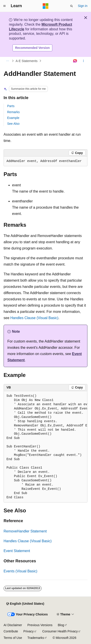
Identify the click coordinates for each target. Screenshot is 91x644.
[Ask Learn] (75, 61)
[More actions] (84, 61)
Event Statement (17, 551)
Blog (61, 625)
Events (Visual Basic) (20, 571)
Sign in (83, 6)
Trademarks (36, 638)
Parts (11, 106)
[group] (45, 447)
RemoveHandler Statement (25, 531)
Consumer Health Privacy (60, 631)
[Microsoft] (46, 6)
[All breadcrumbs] (7, 61)
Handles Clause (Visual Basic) (34, 318)
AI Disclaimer (13, 625)
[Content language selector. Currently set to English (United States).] (25, 604)
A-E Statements (27, 61)
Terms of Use (13, 638)
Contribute (11, 631)
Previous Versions (40, 625)
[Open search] (72, 6)
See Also (13, 124)
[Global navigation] (4, 6)
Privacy (29, 631)
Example (13, 118)
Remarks (13, 112)
